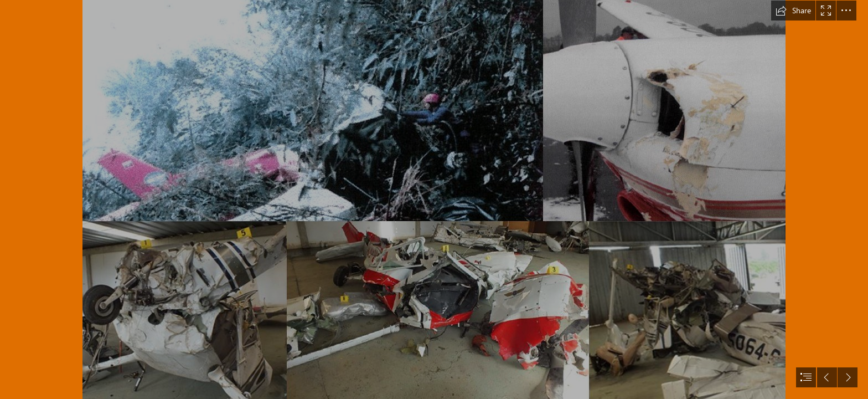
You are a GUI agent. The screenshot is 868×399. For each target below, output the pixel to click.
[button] (793, 11)
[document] (434, 199)
